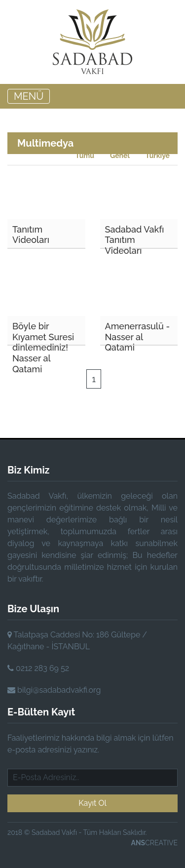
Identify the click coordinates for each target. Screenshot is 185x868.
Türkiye (158, 156)
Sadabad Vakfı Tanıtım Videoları (135, 237)
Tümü (85, 156)
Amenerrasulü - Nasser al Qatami (138, 333)
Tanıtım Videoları (31, 235)
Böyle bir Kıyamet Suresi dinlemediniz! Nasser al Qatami (43, 333)
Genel (120, 156)
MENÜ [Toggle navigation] (29, 96)
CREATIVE (154, 843)
